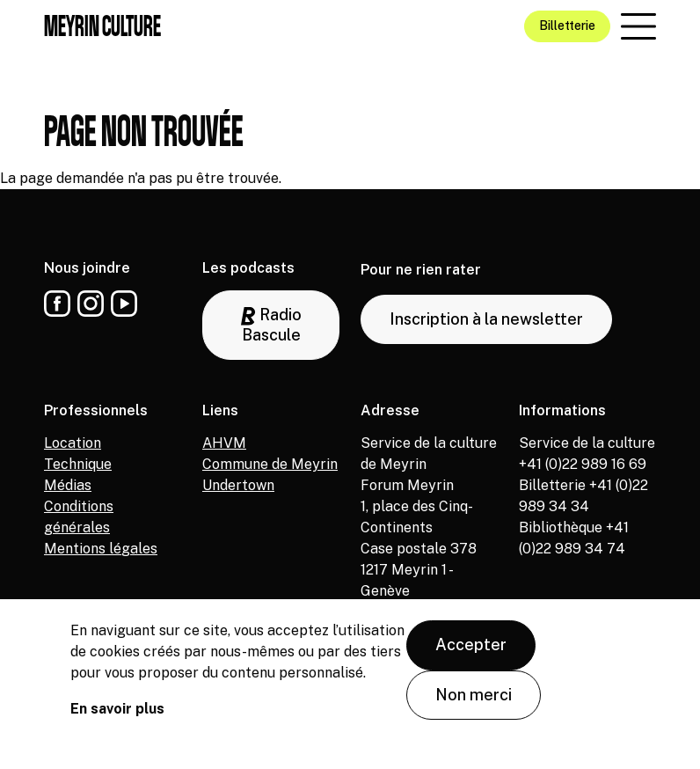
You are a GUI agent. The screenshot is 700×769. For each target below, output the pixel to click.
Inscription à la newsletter (486, 319)
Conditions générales (79, 517)
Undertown (238, 485)
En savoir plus (117, 710)
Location (73, 443)
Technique (78, 464)
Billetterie (567, 26)
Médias (68, 485)
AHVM (224, 443)
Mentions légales (101, 549)
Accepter (471, 645)
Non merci (474, 695)
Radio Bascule (271, 325)
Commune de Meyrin (270, 464)
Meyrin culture (102, 26)
